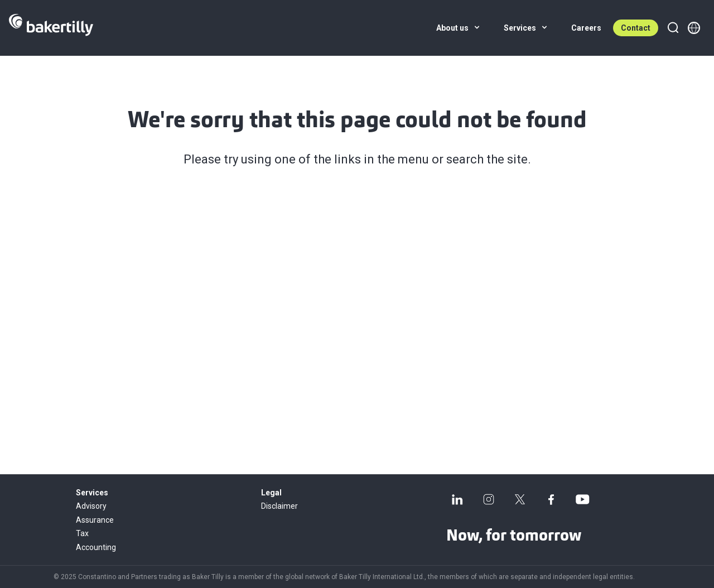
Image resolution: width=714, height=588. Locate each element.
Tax (82, 533)
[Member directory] (694, 28)
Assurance (95, 520)
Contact (636, 28)
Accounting (96, 547)
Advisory (91, 506)
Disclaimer (279, 506)
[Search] (673, 28)
